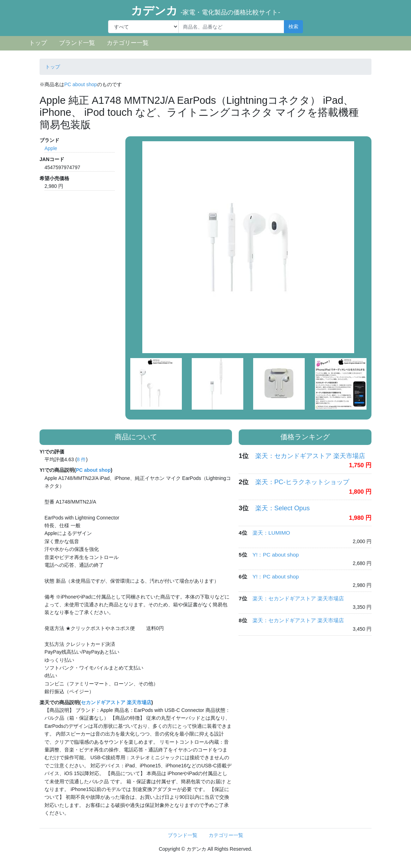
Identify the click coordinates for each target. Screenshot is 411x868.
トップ (38, 43)
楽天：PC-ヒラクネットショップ (302, 482)
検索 (293, 26)
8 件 (82, 459)
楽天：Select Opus (283, 508)
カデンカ (206, 11)
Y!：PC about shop (276, 555)
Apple (51, 148)
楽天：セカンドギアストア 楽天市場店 (310, 456)
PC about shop (81, 84)
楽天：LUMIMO (271, 533)
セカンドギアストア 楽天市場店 (116, 702)
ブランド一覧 (77, 43)
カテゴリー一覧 (128, 43)
